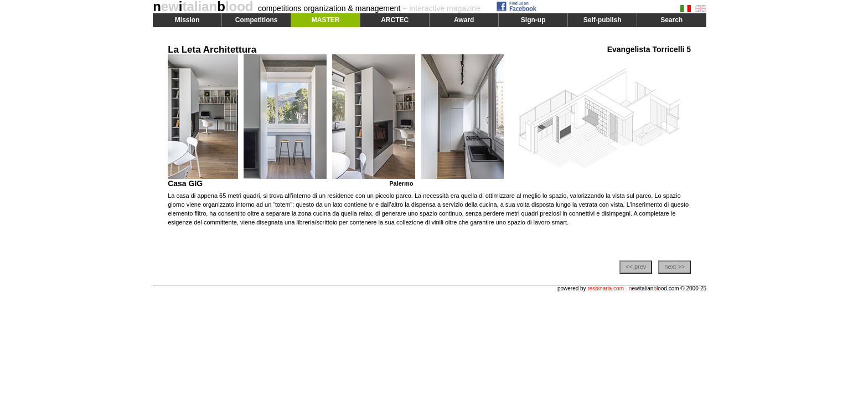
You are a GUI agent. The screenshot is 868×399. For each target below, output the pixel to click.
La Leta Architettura (212, 50)
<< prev (636, 267)
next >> (675, 267)
